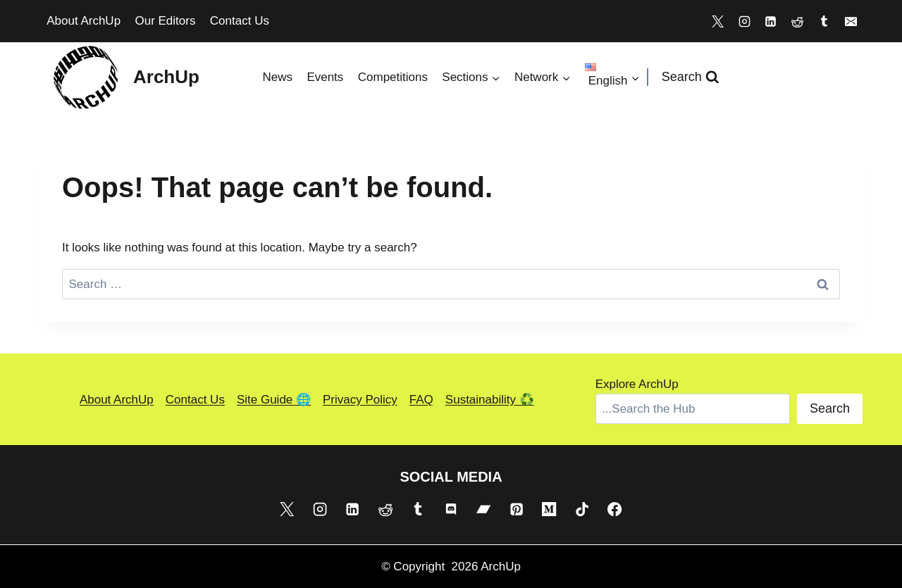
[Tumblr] (824, 21)
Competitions (393, 77)
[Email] (851, 21)
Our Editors (165, 21)
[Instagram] (744, 21)
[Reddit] (798, 21)
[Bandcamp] (483, 508)
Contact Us (240, 21)
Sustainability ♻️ (490, 400)
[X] (717, 21)
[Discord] (451, 508)
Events (325, 77)
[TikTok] (582, 508)
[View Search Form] (691, 77)
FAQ (421, 400)
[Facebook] (614, 508)
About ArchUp (84, 21)
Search (830, 408)
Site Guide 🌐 (274, 400)
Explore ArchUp (637, 384)
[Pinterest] (517, 508)
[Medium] (549, 508)
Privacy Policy (360, 400)
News (277, 77)
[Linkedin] (771, 21)
